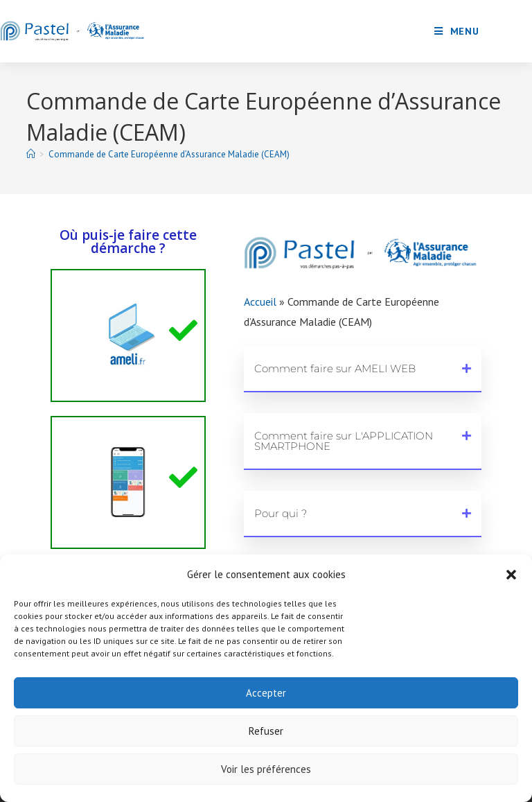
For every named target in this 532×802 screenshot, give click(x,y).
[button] (511, 575)
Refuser (266, 731)
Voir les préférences (266, 769)
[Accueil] (31, 154)
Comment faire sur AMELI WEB (335, 368)
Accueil (260, 302)
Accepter (266, 693)
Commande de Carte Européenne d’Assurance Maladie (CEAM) (169, 154)
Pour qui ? (281, 513)
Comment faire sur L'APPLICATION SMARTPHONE (344, 441)
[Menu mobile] (457, 31)
